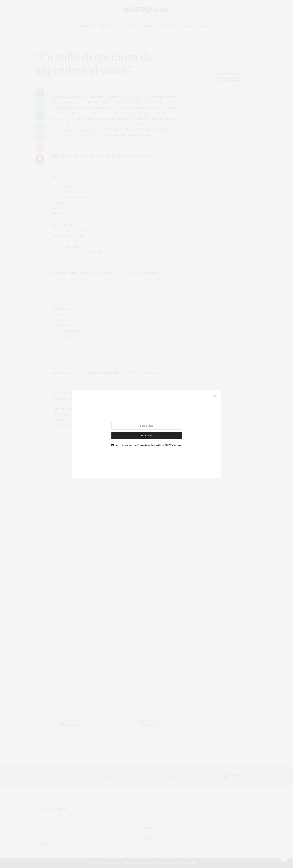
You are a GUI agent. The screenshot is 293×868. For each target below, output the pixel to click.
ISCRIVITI (146, 435)
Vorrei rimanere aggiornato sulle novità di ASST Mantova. (149, 445)
